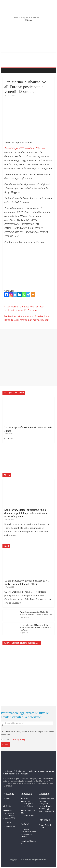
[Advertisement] (28, 358)
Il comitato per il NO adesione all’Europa (24, 148)
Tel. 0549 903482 (9, 827)
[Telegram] (28, 295)
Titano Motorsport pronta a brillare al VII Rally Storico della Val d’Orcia (27, 582)
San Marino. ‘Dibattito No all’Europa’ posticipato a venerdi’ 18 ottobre (24, 308)
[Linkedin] (20, 295)
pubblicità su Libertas (26, 802)
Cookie (42, 827)
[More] (33, 295)
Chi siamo (6, 799)
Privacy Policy (19, 739)
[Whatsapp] (24, 295)
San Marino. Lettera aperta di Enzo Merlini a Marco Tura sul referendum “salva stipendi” (28, 318)
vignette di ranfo (45, 806)
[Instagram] (11, 295)
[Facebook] (7, 295)
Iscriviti (5, 744)
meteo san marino (47, 811)
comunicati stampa (46, 799)
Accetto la (7, 739)
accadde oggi (44, 808)
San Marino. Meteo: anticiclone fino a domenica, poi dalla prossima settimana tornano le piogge (26, 513)
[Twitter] (15, 295)
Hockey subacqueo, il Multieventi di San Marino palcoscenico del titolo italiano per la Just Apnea (35, 628)
